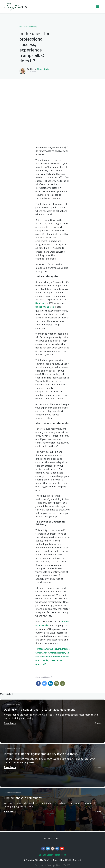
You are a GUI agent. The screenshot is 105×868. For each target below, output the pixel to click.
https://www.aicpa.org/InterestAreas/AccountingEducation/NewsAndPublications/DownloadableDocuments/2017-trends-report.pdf (52, 657)
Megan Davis (43, 69)
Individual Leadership (29, 27)
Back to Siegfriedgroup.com (52, 855)
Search (58, 839)
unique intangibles (45, 307)
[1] (50, 248)
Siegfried (40, 303)
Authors (48, 839)
